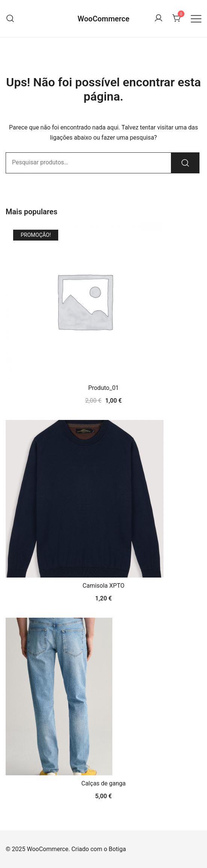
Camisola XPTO (103, 586)
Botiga (117, 849)
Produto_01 (104, 388)
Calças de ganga (104, 783)
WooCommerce (103, 19)
